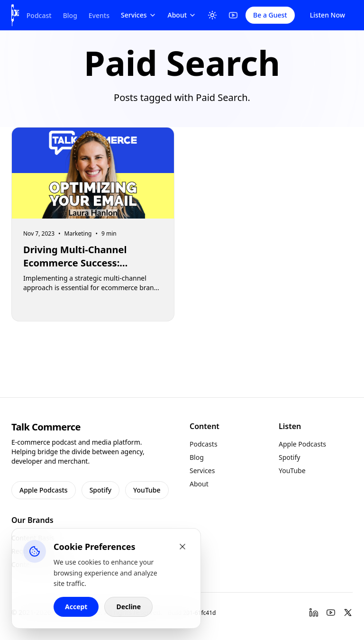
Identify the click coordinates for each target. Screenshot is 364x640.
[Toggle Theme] (212, 15)
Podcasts (204, 444)
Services (139, 15)
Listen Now (328, 15)
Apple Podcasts (44, 490)
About (182, 15)
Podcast (39, 15)
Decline (128, 607)
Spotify (100, 490)
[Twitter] (348, 613)
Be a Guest (270, 15)
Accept (76, 607)
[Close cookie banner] (182, 547)
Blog (70, 15)
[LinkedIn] (314, 613)
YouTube (147, 490)
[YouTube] (233, 15)
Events (99, 15)
